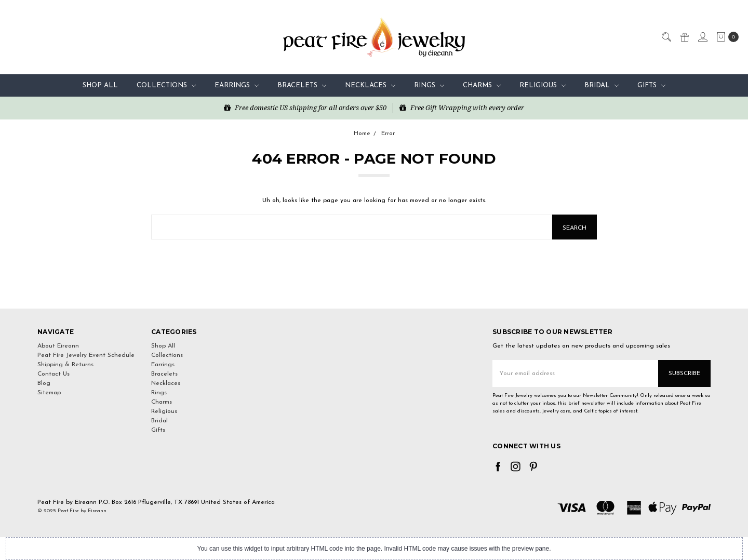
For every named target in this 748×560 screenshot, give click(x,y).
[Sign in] (702, 36)
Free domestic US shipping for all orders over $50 (305, 108)
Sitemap (49, 393)
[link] (374, 290)
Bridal (602, 85)
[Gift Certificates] (684, 36)
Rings (429, 85)
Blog (44, 383)
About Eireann (58, 346)
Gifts (651, 85)
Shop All (100, 85)
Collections (166, 85)
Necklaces (370, 85)
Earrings (237, 85)
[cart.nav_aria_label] (725, 37)
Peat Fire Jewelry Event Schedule (86, 355)
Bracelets (302, 85)
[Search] (666, 36)
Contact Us (54, 374)
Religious (543, 85)
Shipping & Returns (65, 365)
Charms (482, 85)
